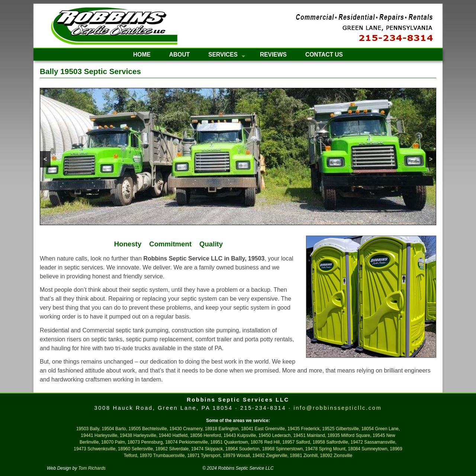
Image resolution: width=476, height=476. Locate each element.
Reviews (273, 55)
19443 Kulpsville (240, 435)
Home (142, 55)
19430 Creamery (186, 429)
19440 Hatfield (173, 435)
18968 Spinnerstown (282, 449)
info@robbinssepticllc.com (337, 408)
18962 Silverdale (172, 449)
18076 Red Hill (265, 442)
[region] (238, 156)
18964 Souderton (242, 449)
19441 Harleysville (99, 435)
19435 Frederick (304, 429)
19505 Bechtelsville (147, 429)
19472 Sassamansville (373, 442)
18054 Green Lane (380, 429)
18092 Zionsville (336, 456)
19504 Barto (114, 429)
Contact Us (324, 55)
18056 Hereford (205, 435)
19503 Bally (88, 429)
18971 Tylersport (204, 456)
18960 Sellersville (135, 449)
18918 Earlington (222, 429)
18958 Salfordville (330, 442)
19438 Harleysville (138, 435)
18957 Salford (296, 442)
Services (222, 56)
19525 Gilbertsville (340, 429)
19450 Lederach (275, 435)
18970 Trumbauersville (162, 456)
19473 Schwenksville (94, 449)
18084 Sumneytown (368, 449)
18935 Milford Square (349, 435)
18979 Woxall (236, 456)
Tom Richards (92, 468)
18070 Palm (113, 442)
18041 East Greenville (263, 429)
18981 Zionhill (304, 456)
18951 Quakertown (229, 442)
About (179, 55)
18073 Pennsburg (145, 442)
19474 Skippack (207, 449)
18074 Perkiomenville (186, 442)
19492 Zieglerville (270, 456)
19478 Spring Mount (325, 449)
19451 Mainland (309, 435)
